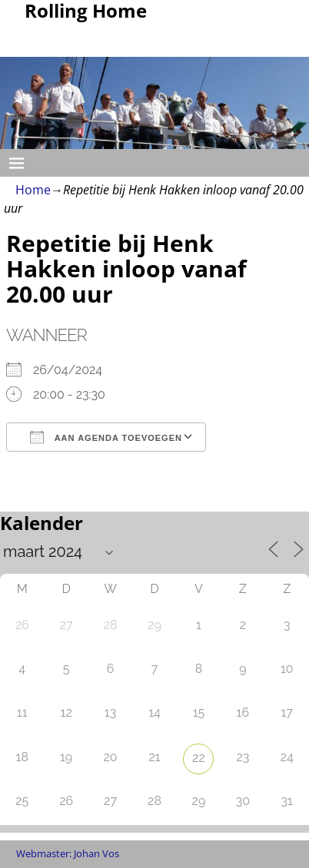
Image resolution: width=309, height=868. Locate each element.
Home (33, 190)
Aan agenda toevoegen (106, 437)
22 (199, 758)
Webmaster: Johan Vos (68, 853)
